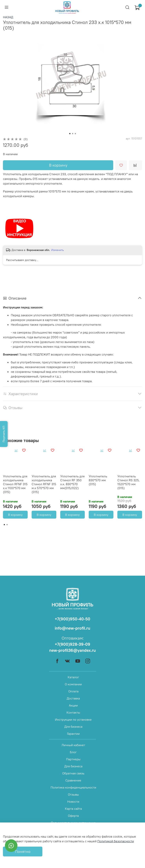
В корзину (15, 515)
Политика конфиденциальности (73, 787)
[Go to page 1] (4, 525)
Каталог (73, 677)
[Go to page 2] (7, 525)
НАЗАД (8, 17)
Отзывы (73, 794)
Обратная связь (73, 773)
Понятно (23, 851)
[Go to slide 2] (73, 134)
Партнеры (73, 759)
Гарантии (73, 734)
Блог (73, 752)
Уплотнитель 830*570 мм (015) (98, 480)
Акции (73, 705)
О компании (73, 684)
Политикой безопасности (116, 841)
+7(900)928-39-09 (72, 644)
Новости (73, 801)
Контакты (73, 712)
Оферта (73, 816)
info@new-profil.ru (72, 628)
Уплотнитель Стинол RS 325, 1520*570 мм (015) (128, 482)
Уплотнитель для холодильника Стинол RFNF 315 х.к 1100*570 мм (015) (15, 484)
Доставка (73, 698)
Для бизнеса (73, 727)
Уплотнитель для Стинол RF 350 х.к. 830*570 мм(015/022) (72, 482)
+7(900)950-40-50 (72, 619)
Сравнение (73, 780)
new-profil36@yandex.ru (72, 650)
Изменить (57, 250)
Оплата (73, 691)
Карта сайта (73, 809)
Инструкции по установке (73, 719)
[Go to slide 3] (75, 134)
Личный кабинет (73, 745)
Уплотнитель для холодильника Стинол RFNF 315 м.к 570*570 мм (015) (44, 484)
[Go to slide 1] (70, 134)
